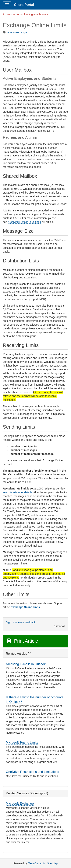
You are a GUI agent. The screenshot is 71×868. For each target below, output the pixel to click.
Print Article (22, 641)
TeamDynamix (37, 863)
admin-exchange (17, 32)
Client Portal (24, 5)
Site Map (52, 863)
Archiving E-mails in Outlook (24, 222)
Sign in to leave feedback (21, 622)
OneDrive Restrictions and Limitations (32, 772)
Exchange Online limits (25, 607)
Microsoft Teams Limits (22, 742)
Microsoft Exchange (20, 804)
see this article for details (17, 492)
